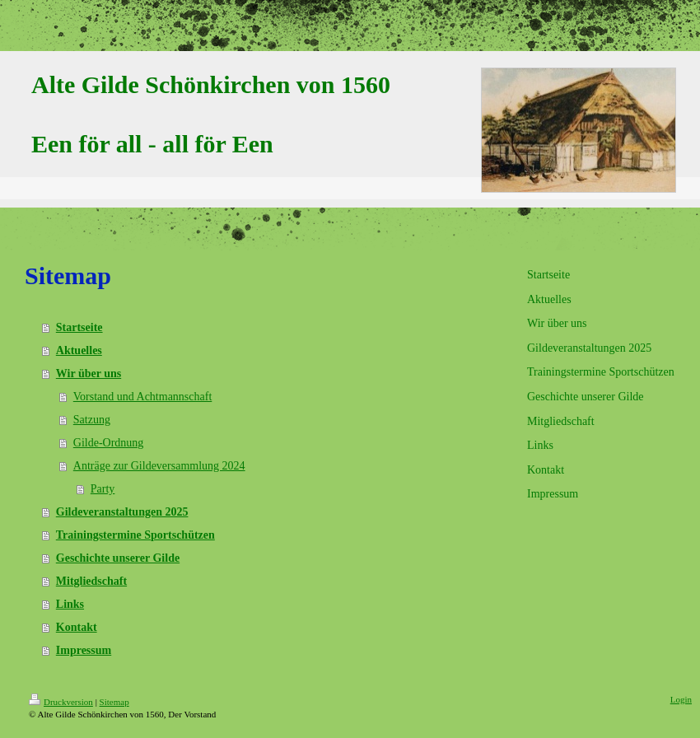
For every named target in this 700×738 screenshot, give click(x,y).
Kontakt (77, 627)
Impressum (84, 650)
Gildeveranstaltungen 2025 (122, 512)
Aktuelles (79, 350)
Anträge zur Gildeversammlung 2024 (159, 466)
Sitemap (114, 702)
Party (103, 489)
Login (681, 699)
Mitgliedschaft (91, 581)
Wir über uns (89, 374)
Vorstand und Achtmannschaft (143, 397)
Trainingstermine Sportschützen (135, 535)
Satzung (92, 420)
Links (70, 604)
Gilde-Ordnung (109, 443)
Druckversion (61, 702)
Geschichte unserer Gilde (118, 558)
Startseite (79, 327)
